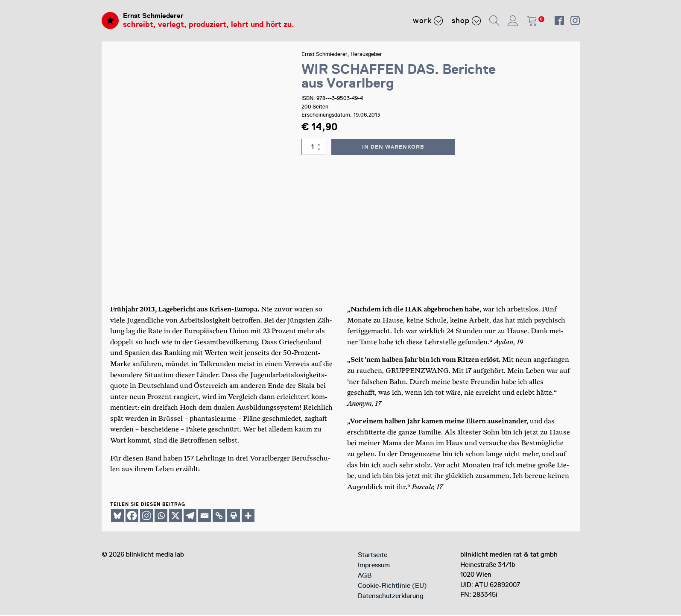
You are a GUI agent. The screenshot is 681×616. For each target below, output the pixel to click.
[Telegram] (190, 516)
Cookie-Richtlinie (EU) (392, 587)
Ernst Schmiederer (157, 16)
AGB (365, 576)
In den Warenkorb (395, 148)
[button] (495, 21)
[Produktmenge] (315, 148)
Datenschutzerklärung (391, 597)
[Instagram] (146, 516)
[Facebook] (132, 516)
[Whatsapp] (161, 516)
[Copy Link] (219, 516)
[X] (175, 516)
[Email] (205, 516)
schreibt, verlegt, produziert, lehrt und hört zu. (209, 26)
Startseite (373, 556)
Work (428, 21)
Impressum (374, 566)
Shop (466, 21)
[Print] (234, 516)
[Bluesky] (117, 516)
